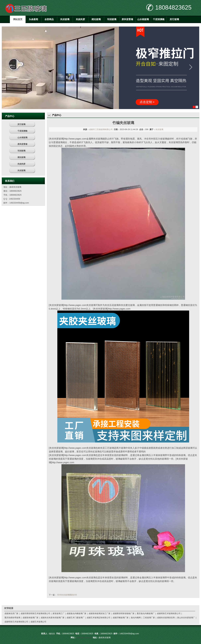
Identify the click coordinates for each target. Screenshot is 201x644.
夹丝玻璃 (65, 19)
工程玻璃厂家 (149, 618)
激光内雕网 (136, 618)
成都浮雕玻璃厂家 (121, 618)
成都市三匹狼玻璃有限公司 (101, 129)
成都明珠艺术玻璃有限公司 (169, 613)
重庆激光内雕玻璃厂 (146, 613)
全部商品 (49, 19)
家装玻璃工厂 (58, 613)
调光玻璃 (96, 19)
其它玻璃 (174, 19)
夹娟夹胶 (80, 19)
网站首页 (18, 19)
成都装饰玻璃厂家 (30, 618)
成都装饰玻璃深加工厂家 (100, 613)
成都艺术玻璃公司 (38, 622)
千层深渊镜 (159, 19)
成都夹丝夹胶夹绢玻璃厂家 (53, 618)
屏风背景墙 (127, 19)
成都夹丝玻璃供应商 (166, 618)
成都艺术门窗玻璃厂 (75, 618)
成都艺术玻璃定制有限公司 (99, 618)
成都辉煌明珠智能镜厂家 (124, 613)
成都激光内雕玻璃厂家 (76, 613)
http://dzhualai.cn (84, 638)
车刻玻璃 (112, 19)
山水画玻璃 (143, 19)
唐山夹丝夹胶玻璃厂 (186, 618)
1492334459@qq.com (19, 203)
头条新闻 (33, 19)
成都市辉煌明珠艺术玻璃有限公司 (35, 613)
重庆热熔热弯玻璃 (12, 618)
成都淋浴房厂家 (11, 613)
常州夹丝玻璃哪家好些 (67, 595)
